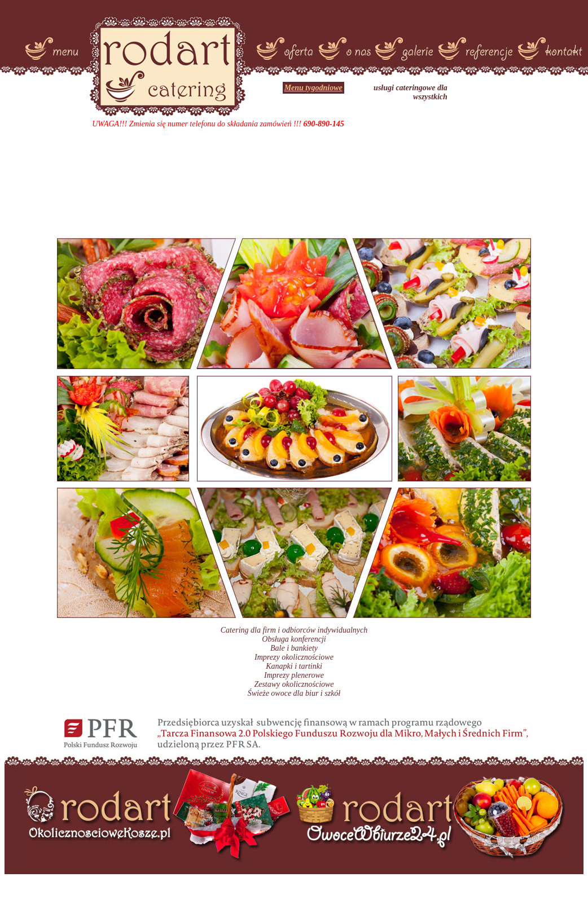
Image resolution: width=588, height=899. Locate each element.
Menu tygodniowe (313, 88)
